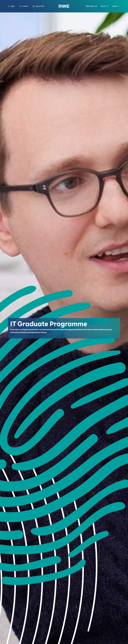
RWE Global (90, 6)
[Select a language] (116, 6)
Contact (25, 6)
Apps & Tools (40, 6)
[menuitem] (24, 6)
